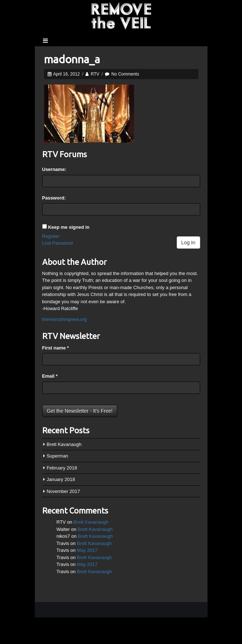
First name (56, 348)
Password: (54, 198)
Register (51, 236)
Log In (188, 242)
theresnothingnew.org (65, 319)
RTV (95, 74)
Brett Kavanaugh (64, 444)
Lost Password (58, 243)
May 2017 (87, 550)
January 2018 (61, 479)
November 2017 (63, 491)
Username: (54, 169)
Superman (57, 456)
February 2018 (62, 468)
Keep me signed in (69, 227)
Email (50, 376)
